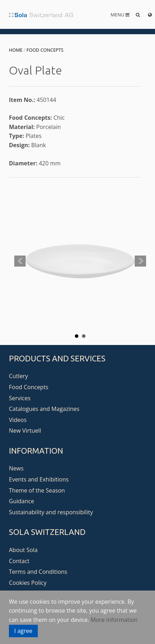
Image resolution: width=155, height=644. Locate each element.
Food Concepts (45, 50)
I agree (23, 631)
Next (140, 261)
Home (16, 50)
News (16, 468)
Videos (18, 420)
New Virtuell (25, 431)
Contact (19, 561)
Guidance (22, 501)
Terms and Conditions (38, 572)
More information (114, 620)
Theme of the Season (37, 490)
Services (20, 398)
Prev (20, 261)
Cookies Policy (28, 583)
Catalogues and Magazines (44, 409)
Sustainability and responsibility (51, 512)
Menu (120, 15)
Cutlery (18, 376)
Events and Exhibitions (39, 479)
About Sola (23, 550)
